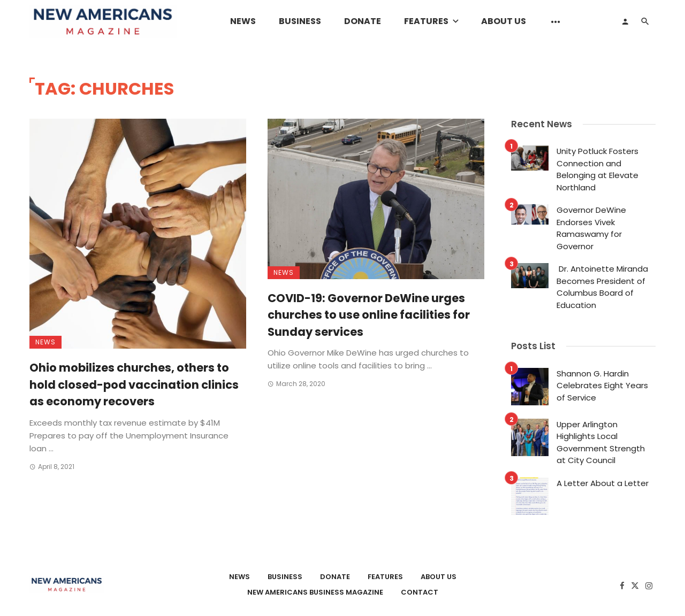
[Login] (625, 21)
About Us (504, 21)
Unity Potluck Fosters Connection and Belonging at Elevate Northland (598, 169)
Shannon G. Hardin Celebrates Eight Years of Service (602, 386)
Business (300, 21)
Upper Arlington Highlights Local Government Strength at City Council (601, 442)
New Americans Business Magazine (315, 592)
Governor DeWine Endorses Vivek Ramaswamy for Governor (591, 228)
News (243, 21)
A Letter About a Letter (603, 483)
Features (426, 21)
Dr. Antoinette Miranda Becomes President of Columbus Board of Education (602, 287)
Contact (420, 592)
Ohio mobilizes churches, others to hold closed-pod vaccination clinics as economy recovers (134, 384)
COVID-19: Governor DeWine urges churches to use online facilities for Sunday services (369, 315)
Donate (363, 21)
